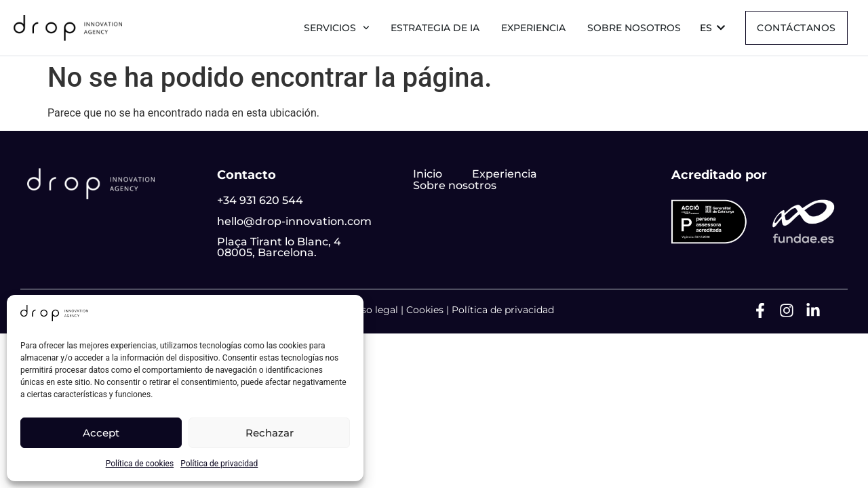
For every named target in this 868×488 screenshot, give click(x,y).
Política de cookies (140, 464)
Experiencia (533, 28)
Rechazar (270, 433)
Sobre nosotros (634, 28)
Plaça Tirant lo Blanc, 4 (279, 242)
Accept (101, 433)
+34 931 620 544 (260, 200)
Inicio (428, 174)
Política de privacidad (219, 464)
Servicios (337, 28)
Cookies (425, 310)
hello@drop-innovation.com (294, 221)
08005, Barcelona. (267, 252)
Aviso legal (372, 310)
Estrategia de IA (435, 28)
